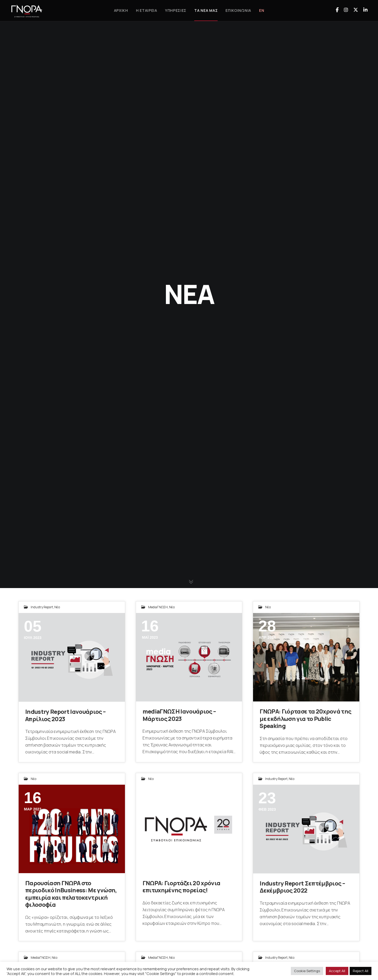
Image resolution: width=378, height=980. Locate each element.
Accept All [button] (337, 971)
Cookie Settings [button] (307, 971)
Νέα (57, 607)
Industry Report (42, 607)
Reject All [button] (361, 971)
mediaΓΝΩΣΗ (158, 607)
